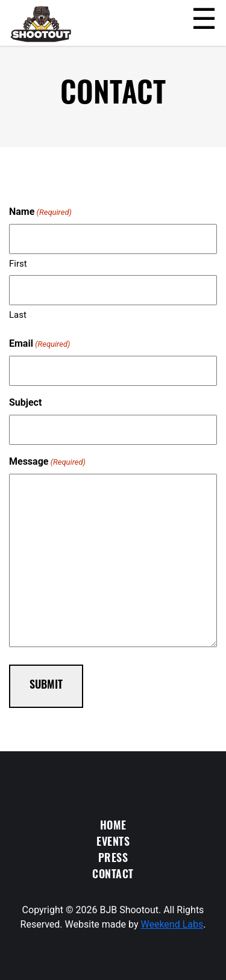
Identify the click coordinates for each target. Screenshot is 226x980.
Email (39, 344)
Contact (113, 876)
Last (18, 315)
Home (113, 827)
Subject (25, 402)
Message (47, 462)
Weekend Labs (172, 924)
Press (113, 859)
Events (113, 843)
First (18, 264)
